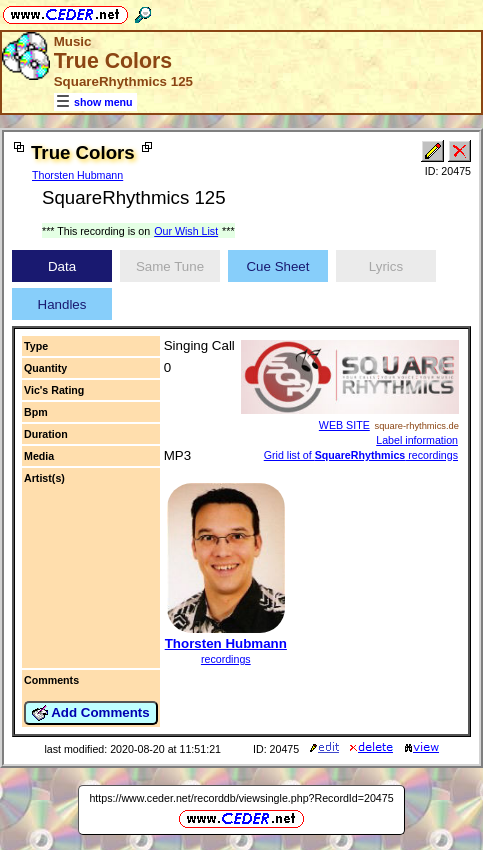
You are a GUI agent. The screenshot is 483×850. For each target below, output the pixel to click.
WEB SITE (344, 425)
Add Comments (91, 713)
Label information (417, 440)
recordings (226, 659)
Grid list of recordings (361, 455)
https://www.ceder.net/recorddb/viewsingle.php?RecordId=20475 (241, 798)
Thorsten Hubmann (77, 175)
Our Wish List (186, 231)
